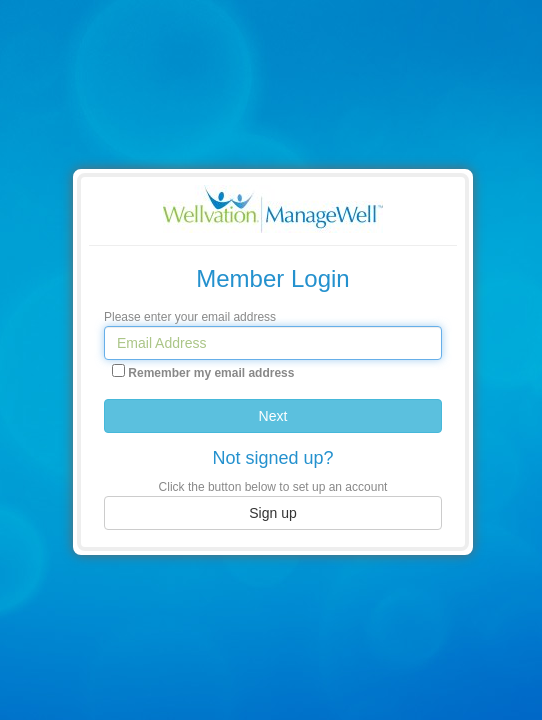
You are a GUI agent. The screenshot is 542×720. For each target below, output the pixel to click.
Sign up (272, 513)
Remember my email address (211, 373)
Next (273, 416)
